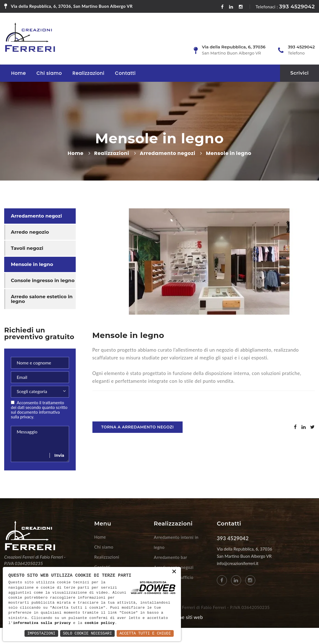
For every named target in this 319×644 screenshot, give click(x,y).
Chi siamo (49, 73)
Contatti (125, 73)
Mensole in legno (32, 264)
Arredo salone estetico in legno (42, 299)
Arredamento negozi (167, 153)
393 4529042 (297, 7)
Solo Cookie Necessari (87, 633)
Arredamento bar (171, 557)
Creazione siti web (183, 617)
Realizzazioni (88, 73)
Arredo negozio (30, 232)
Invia (59, 455)
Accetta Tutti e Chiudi (145, 633)
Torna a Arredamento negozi (138, 427)
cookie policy (100, 623)
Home (19, 73)
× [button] (174, 572)
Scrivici (300, 73)
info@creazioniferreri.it (238, 563)
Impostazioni (41, 633)
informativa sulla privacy (42, 623)
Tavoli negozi (27, 248)
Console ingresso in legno (43, 280)
